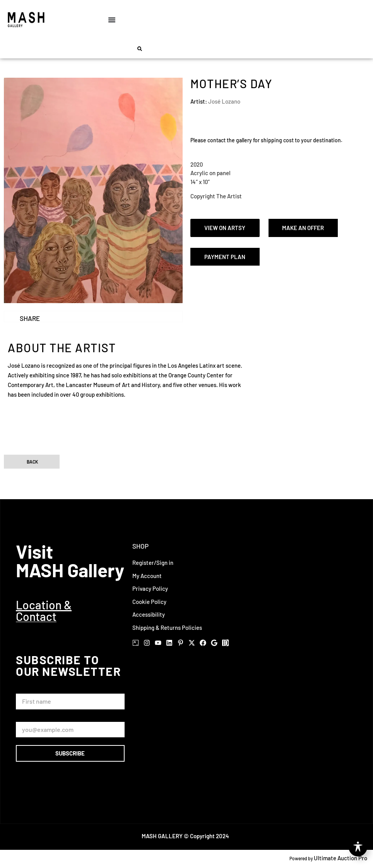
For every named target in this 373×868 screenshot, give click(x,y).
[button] (140, 49)
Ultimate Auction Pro (340, 858)
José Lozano (224, 101)
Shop (140, 546)
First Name (32, 690)
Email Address (36, 718)
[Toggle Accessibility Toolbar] (358, 847)
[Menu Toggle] (112, 20)
